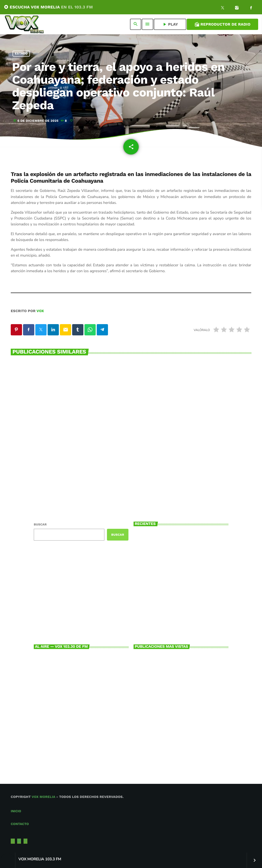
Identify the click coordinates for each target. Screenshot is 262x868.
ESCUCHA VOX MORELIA (48, 7)
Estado (21, 54)
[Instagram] (237, 8)
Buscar (40, 524)
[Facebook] (251, 8)
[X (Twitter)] (223, 8)
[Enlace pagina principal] (24, 24)
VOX (40, 311)
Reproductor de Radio (222, 24)
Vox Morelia (43, 797)
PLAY (170, 24)
